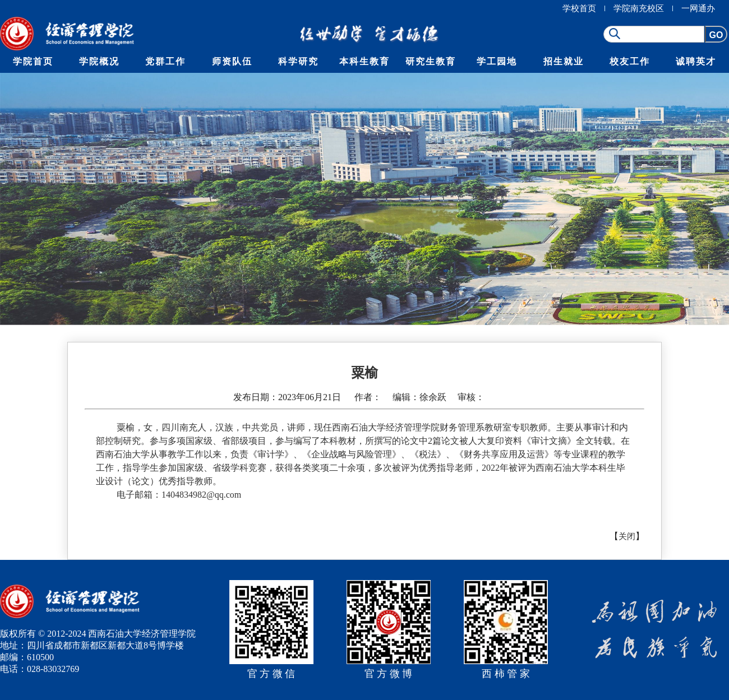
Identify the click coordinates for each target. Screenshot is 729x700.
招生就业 (564, 61)
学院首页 (33, 61)
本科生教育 (364, 61)
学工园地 (497, 61)
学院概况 (99, 61)
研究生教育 (431, 61)
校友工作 (630, 61)
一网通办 (698, 8)
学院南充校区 (639, 8)
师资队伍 (232, 61)
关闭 (627, 536)
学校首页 (579, 8)
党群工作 (165, 61)
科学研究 (298, 61)
